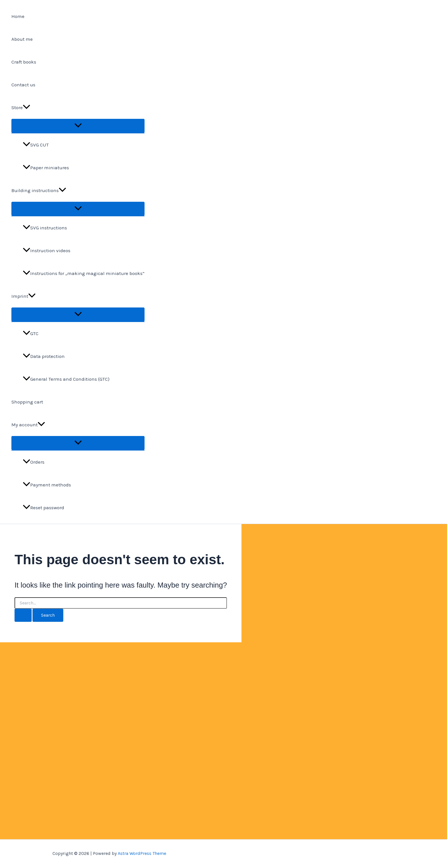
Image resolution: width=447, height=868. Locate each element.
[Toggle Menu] (78, 126)
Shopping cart (27, 402)
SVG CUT (36, 145)
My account (28, 425)
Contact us (23, 85)
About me (22, 39)
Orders (34, 462)
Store (21, 107)
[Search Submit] (23, 615)
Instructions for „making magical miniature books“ (84, 273)
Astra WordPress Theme (142, 853)
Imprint (24, 296)
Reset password (43, 508)
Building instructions (39, 190)
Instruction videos (47, 250)
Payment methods (47, 485)
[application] (27, 107)
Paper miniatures (46, 168)
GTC (31, 333)
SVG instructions (45, 228)
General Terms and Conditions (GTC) (66, 379)
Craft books (24, 62)
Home (18, 16)
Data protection (44, 356)
